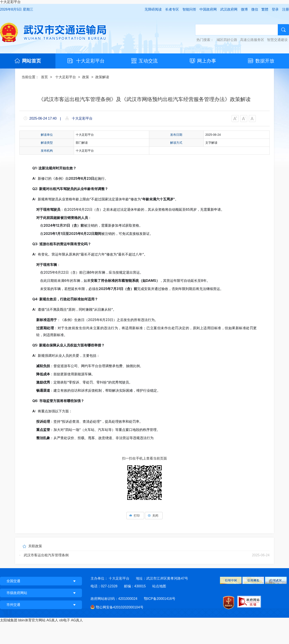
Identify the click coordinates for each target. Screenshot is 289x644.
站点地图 (159, 586)
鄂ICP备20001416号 (160, 599)
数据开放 (265, 61)
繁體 (265, 9)
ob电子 (65, 620)
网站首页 (31, 61)
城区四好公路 (227, 40)
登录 (275, 9)
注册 (286, 9)
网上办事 (207, 61)
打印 (135, 516)
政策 (86, 77)
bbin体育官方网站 (32, 620)
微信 (255, 9)
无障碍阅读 (153, 9)
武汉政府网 (229, 9)
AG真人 (52, 620)
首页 (44, 77)
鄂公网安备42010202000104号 (120, 607)
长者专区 (172, 9)
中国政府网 (208, 9)
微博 (244, 9)
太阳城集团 (9, 620)
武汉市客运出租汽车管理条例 (46, 555)
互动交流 (148, 61)
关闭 (154, 516)
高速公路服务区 (252, 40)
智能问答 (189, 9)
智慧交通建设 (277, 40)
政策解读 (102, 77)
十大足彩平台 (10, 2)
